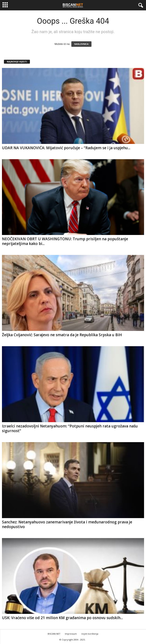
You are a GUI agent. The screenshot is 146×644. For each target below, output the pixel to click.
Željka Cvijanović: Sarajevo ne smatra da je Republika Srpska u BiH (62, 335)
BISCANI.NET (54, 634)
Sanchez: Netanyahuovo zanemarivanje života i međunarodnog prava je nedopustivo (67, 524)
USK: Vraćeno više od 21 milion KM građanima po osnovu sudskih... (62, 618)
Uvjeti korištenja (90, 634)
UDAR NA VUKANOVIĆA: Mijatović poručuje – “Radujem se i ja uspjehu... (66, 148)
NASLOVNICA (81, 44)
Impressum (71, 634)
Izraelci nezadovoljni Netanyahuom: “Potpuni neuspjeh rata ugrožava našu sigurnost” (70, 428)
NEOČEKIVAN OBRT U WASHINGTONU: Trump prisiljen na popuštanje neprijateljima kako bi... (65, 241)
